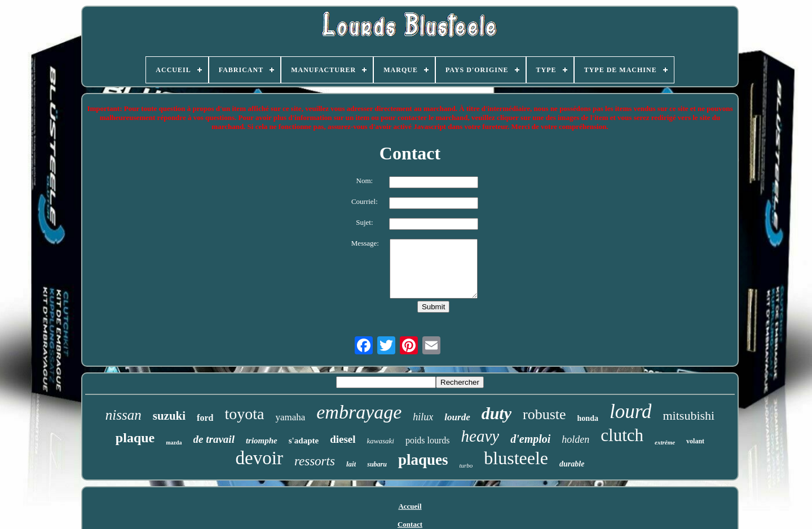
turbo (466, 465)
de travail (214, 439)
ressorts (315, 461)
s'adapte (304, 441)
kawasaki (381, 441)
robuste (544, 414)
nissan (123, 415)
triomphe (262, 441)
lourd (631, 412)
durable (572, 464)
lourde (457, 417)
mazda (174, 443)
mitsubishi (689, 415)
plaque (135, 438)
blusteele (516, 458)
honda (588, 418)
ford (205, 418)
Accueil (410, 506)
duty (497, 413)
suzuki (169, 416)
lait (351, 464)
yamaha (290, 417)
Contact (410, 524)
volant (695, 441)
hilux (423, 417)
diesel (343, 439)
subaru (377, 464)
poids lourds (428, 440)
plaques (423, 460)
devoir (259, 458)
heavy (480, 436)
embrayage (359, 412)
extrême (665, 442)
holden (575, 439)
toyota (244, 414)
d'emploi (530, 439)
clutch (622, 435)
